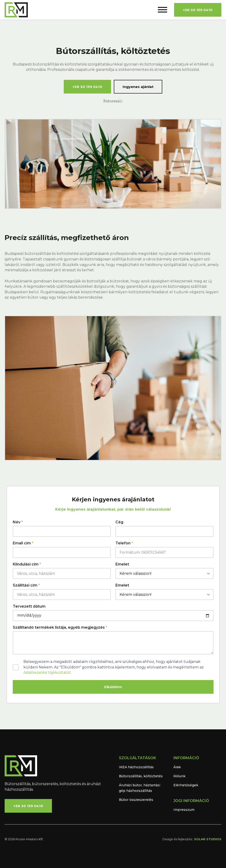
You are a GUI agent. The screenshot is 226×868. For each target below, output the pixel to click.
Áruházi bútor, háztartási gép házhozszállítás (140, 788)
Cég (119, 522)
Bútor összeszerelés (136, 800)
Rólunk (179, 776)
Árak (177, 767)
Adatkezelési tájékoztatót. (48, 673)
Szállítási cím (26, 585)
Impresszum (184, 810)
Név (18, 522)
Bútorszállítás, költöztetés (141, 776)
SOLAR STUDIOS (208, 839)
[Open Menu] (162, 10)
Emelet (122, 564)
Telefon (124, 543)
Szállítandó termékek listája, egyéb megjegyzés (60, 628)
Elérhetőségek (186, 785)
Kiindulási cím (27, 564)
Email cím (23, 543)
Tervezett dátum (29, 606)
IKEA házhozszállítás (136, 767)
